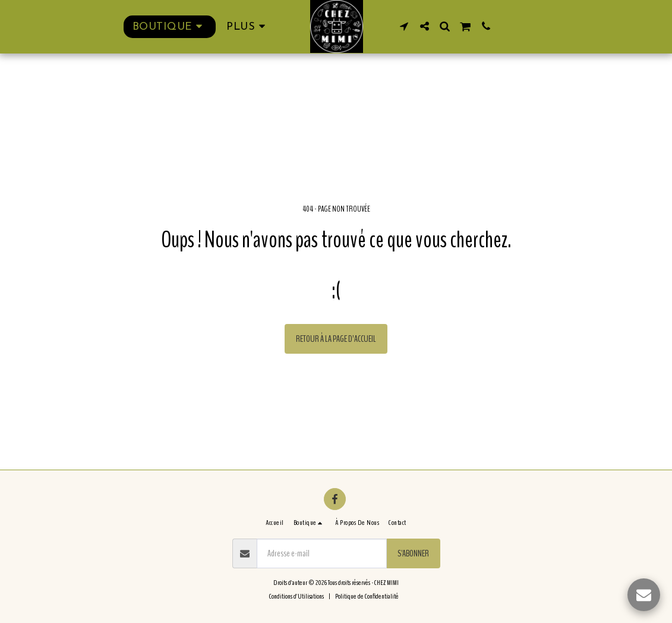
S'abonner (413, 553)
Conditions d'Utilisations (296, 596)
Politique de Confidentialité (367, 596)
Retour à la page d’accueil (336, 339)
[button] (404, 26)
